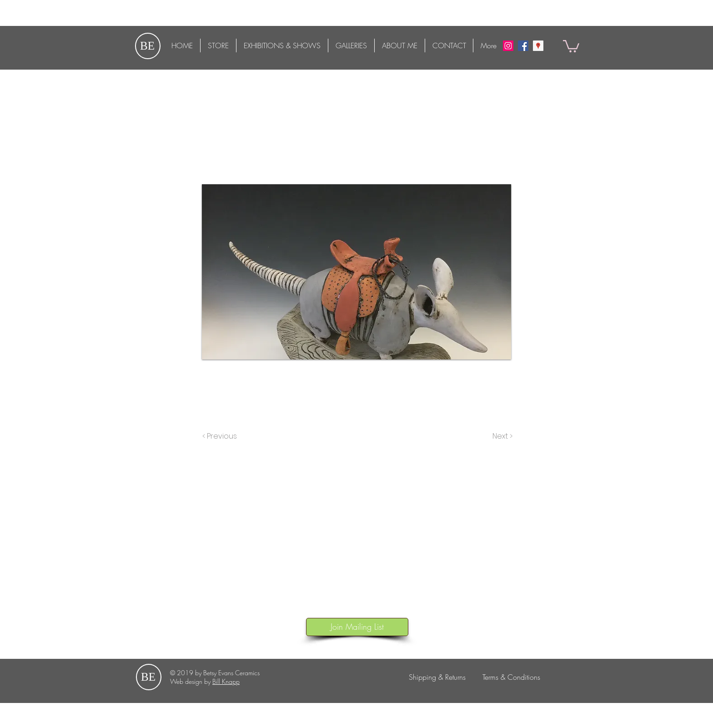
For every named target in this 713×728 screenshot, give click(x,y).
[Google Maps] (538, 46)
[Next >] (502, 436)
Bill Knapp (226, 681)
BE (147, 46)
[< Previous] (221, 436)
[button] (571, 45)
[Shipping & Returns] (437, 677)
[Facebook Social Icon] (523, 46)
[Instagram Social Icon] (508, 46)
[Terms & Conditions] (511, 677)
